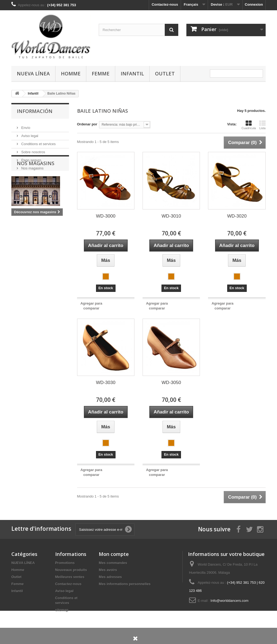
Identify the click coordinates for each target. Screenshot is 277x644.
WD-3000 (106, 216)
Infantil (132, 74)
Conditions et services (38, 142)
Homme (71, 74)
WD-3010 (171, 216)
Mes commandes (113, 563)
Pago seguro (31, 158)
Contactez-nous (165, 4)
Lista (262, 125)
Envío (25, 126)
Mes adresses (110, 577)
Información (35, 111)
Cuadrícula (249, 125)
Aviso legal (29, 134)
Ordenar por (87, 124)
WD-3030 (106, 383)
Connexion (254, 4)
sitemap (62, 610)
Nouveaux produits (71, 570)
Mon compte (114, 554)
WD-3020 (237, 216)
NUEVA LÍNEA (33, 74)
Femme (101, 74)
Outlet (165, 74)
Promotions (65, 563)
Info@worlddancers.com (229, 601)
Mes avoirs (108, 570)
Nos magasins (32, 166)
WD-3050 (171, 383)
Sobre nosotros (33, 150)
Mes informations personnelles (125, 584)
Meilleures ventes (70, 577)
